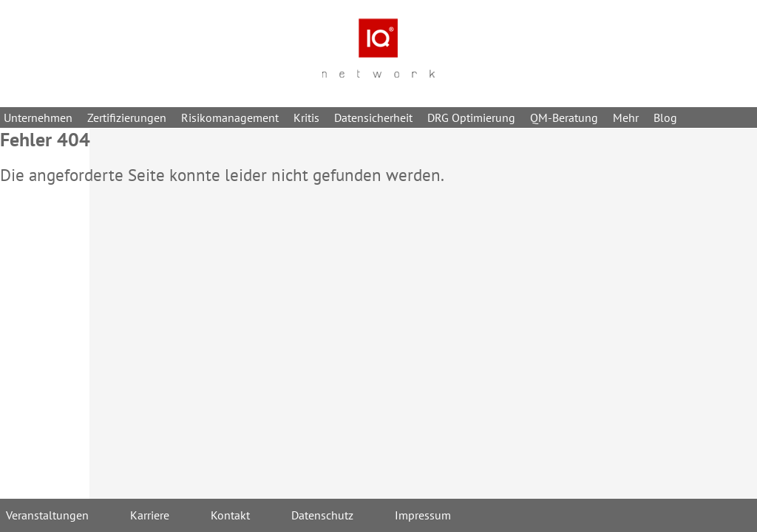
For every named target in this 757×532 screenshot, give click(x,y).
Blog (665, 117)
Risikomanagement (230, 117)
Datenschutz (322, 515)
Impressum (423, 515)
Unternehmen (38, 117)
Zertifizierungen (127, 117)
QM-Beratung (564, 117)
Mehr (626, 117)
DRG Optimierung (471, 117)
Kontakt (230, 515)
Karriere (150, 515)
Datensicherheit (373, 117)
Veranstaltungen (47, 515)
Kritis (306, 117)
